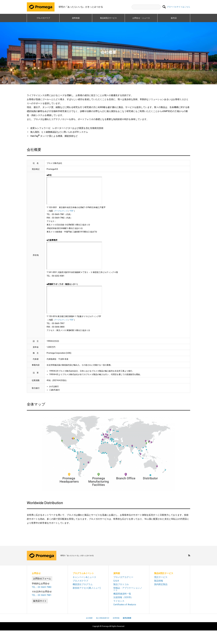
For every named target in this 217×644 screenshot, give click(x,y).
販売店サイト (40, 601)
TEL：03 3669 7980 (42, 587)
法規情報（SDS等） (123, 597)
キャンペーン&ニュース (84, 577)
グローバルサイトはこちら (179, 7)
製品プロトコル (121, 584)
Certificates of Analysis (125, 605)
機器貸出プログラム (83, 584)
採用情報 (116, 618)
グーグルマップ (61, 211)
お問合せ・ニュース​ (141, 18)
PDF (72, 211)
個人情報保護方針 (103, 618)
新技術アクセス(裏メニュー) (87, 588)
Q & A (116, 581)
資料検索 (76, 18)
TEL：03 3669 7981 (42, 595)
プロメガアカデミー (123, 577)
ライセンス (119, 601)
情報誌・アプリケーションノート (128, 589)
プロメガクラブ (43, 18)
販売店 (174, 18)
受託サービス (161, 577)
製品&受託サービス (109, 18)
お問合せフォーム (42, 579)
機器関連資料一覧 (122, 594)
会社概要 (89, 618)
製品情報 (159, 581)
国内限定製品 (161, 584)
